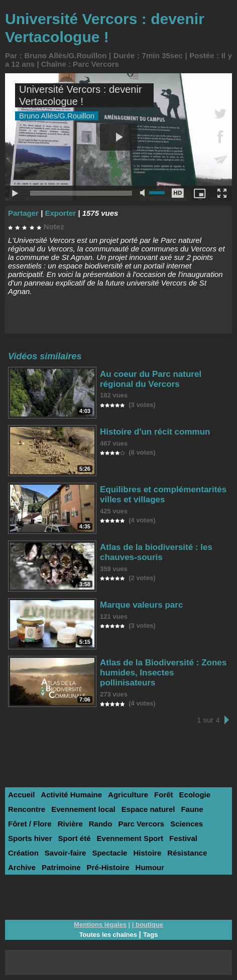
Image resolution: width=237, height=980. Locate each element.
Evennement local (83, 809)
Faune (192, 809)
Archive (22, 867)
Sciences (187, 824)
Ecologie (195, 795)
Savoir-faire (66, 853)
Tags (150, 935)
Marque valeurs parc (141, 605)
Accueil (21, 795)
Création (23, 853)
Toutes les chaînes (108, 935)
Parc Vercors (96, 64)
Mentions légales (100, 925)
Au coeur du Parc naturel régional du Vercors (151, 379)
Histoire (147, 853)
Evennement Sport (130, 838)
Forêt (164, 795)
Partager (23, 213)
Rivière (70, 824)
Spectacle (109, 853)
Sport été (75, 838)
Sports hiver (30, 838)
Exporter (60, 213)
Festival (183, 838)
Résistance (187, 853)
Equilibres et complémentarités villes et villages (163, 495)
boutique (149, 925)
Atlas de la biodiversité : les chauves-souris (156, 552)
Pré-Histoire (108, 867)
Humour (150, 867)
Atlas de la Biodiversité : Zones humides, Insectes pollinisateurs (163, 673)
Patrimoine (61, 867)
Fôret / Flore (30, 824)
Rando (101, 824)
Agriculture (128, 795)
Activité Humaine (71, 795)
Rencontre (27, 809)
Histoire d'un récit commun (155, 432)
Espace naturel (148, 809)
